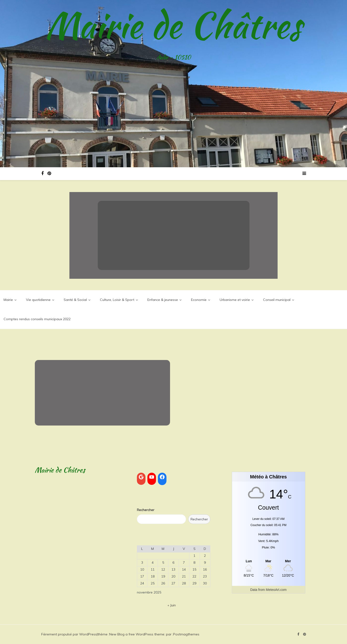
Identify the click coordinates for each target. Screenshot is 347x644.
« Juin (172, 605)
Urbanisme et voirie (235, 300)
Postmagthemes (186, 634)
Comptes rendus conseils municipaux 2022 (37, 319)
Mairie (8, 300)
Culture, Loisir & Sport (117, 300)
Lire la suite (173, 251)
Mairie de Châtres (173, 25)
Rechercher (146, 510)
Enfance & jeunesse (163, 300)
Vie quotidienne (38, 300)
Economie (199, 300)
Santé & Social (75, 300)
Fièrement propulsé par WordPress (69, 634)
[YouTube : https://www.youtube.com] (152, 477)
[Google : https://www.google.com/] (141, 477)
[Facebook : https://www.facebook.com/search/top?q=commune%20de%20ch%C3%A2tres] (162, 477)
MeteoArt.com (276, 590)
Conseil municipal (277, 300)
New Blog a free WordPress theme (137, 634)
